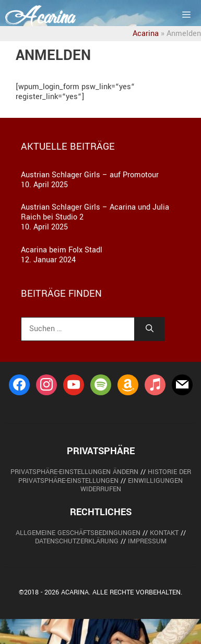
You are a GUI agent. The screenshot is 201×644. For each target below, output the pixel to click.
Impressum (147, 541)
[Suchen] (150, 329)
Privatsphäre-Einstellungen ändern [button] (74, 472)
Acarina (146, 34)
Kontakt (164, 533)
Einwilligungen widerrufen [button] (132, 485)
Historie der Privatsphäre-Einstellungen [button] (105, 476)
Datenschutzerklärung (77, 541)
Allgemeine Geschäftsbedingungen (78, 533)
